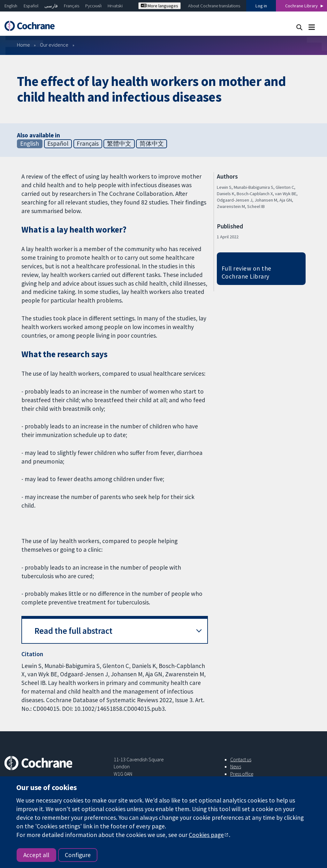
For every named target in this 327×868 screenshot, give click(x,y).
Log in (261, 6)
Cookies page (206, 835)
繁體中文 (119, 143)
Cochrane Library (301, 6)
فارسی (51, 6)
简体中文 (152, 143)
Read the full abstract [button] (73, 631)
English (11, 6)
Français (72, 6)
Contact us (241, 759)
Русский (93, 6)
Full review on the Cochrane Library (247, 272)
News (236, 766)
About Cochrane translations (214, 6)
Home (23, 45)
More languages (160, 6)
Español (31, 6)
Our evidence (54, 45)
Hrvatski (115, 6)
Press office (242, 774)
